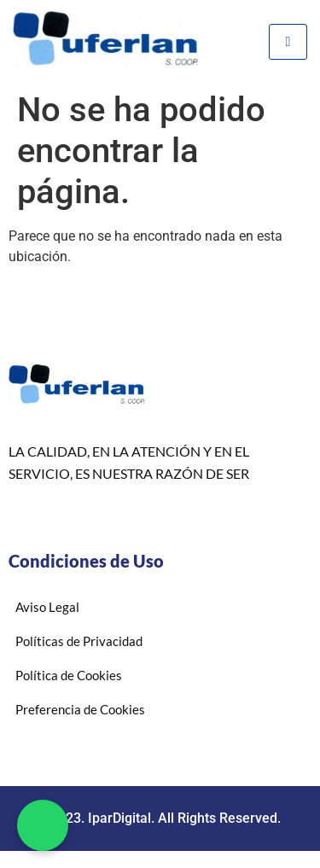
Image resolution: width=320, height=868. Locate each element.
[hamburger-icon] (288, 42)
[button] (43, 825)
